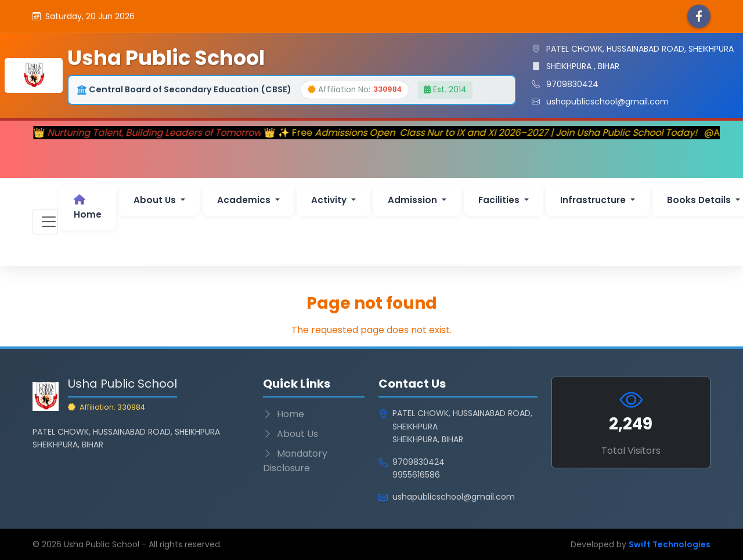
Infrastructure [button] (594, 200)
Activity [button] (330, 200)
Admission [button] (414, 200)
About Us (291, 434)
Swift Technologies (670, 544)
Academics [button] (245, 200)
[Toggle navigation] (45, 222)
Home (88, 207)
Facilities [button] (500, 200)
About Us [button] (156, 200)
